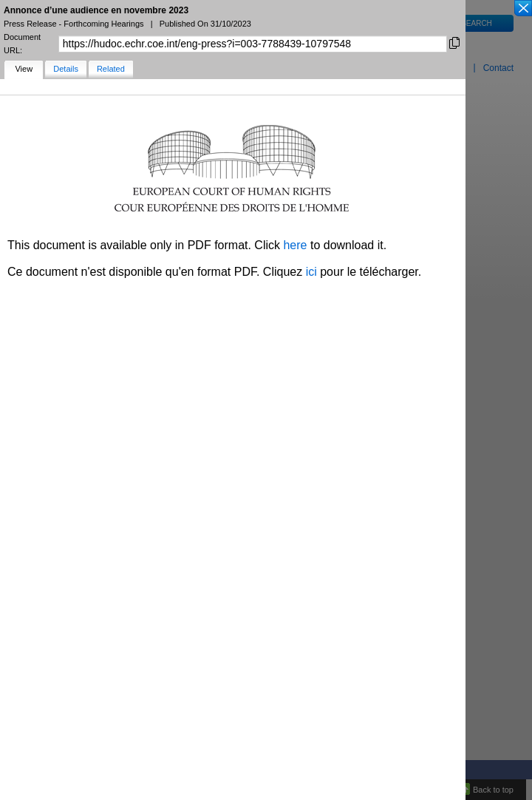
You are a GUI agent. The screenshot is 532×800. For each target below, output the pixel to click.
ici (311, 272)
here (295, 245)
